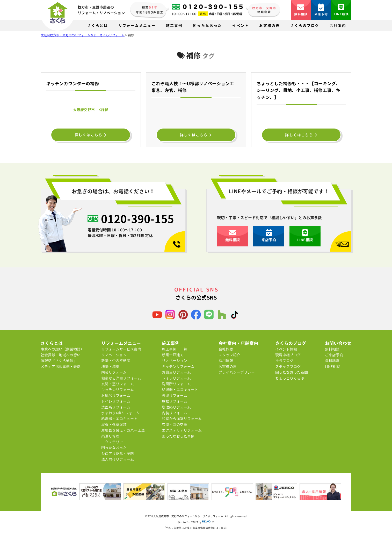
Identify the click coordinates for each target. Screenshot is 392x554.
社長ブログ (284, 361)
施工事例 (174, 26)
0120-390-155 (137, 219)
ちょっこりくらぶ (290, 378)
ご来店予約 (334, 355)
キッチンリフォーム (118, 390)
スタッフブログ (288, 367)
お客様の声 (270, 26)
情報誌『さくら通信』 (59, 361)
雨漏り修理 (110, 436)
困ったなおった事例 (178, 436)
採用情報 (226, 361)
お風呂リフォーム (116, 396)
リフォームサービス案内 (121, 349)
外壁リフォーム (175, 396)
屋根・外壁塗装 (114, 425)
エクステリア (112, 442)
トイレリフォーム (116, 401)
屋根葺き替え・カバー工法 (123, 430)
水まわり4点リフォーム (120, 413)
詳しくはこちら (91, 135)
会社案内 (338, 26)
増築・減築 (110, 367)
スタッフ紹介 (229, 355)
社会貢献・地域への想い (61, 355)
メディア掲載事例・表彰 (61, 367)
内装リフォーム (114, 372)
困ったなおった (207, 26)
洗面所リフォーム (116, 407)
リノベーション (114, 355)
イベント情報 (286, 349)
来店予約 (321, 10)
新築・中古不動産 (116, 361)
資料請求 (332, 361)
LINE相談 (341, 10)
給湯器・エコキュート (119, 419)
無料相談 (301, 10)
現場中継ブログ (288, 355)
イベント (241, 26)
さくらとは (98, 26)
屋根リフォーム (175, 401)
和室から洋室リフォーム (121, 378)
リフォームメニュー (137, 26)
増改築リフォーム (176, 407)
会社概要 (226, 349)
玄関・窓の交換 (175, 425)
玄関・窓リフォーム (118, 384)
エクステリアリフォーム (182, 430)
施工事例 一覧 (175, 349)
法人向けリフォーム (118, 459)
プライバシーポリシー (237, 372)
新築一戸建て (173, 355)
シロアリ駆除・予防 (118, 454)
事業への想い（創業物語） (62, 349)
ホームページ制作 (188, 522)
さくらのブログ (305, 26)
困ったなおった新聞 (292, 372)
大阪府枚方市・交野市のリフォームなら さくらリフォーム (188, 516)
